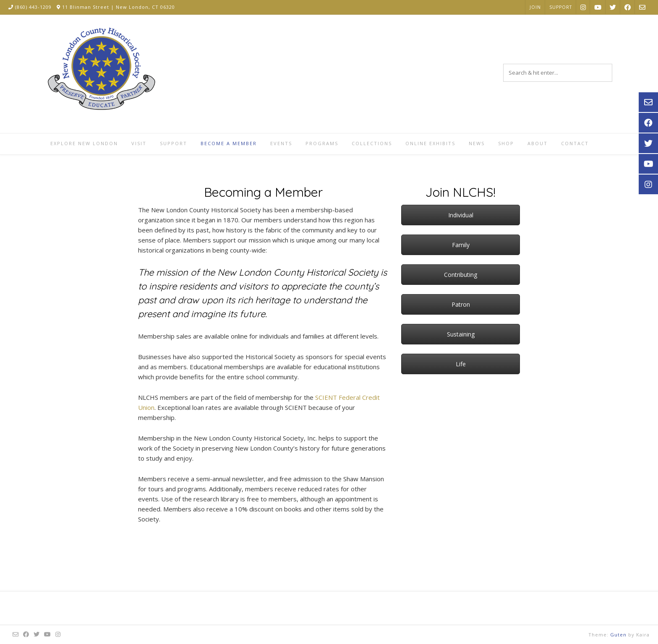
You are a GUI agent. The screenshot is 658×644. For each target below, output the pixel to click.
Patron (461, 304)
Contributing (461, 275)
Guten (618, 635)
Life (461, 364)
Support (561, 7)
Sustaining (461, 334)
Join (535, 7)
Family (461, 245)
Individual (461, 215)
